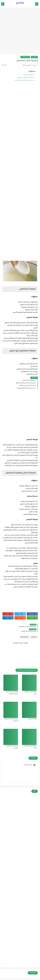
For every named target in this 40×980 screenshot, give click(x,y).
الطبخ (34, 57)
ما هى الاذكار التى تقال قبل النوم (26, 383)
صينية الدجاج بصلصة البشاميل (24, 80)
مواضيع (20, 3)
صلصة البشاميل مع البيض (25, 78)
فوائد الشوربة (32, 719)
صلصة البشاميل (28, 75)
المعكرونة (25, 57)
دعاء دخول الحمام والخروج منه (26, 388)
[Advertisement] (20, 32)
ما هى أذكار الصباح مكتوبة (27, 386)
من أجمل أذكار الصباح (29, 380)
